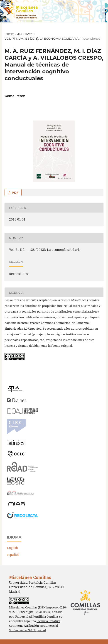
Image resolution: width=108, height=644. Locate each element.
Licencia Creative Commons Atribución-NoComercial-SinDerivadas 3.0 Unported (35, 626)
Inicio (9, 34)
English (12, 548)
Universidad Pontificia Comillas (37, 617)
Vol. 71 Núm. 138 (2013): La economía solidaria (42, 38)
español (13, 555)
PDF (15, 192)
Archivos (25, 34)
